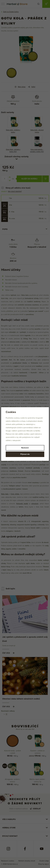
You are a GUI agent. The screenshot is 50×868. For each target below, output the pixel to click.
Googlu (8, 431)
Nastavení (25, 448)
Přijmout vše (25, 454)
